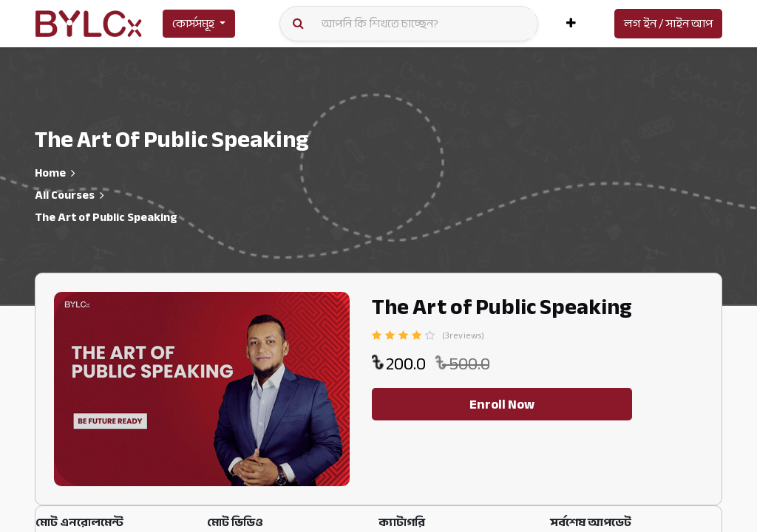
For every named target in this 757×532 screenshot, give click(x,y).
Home (50, 173)
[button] (571, 24)
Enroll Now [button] (502, 404)
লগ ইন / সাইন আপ (668, 24)
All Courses (65, 195)
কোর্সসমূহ (193, 24)
